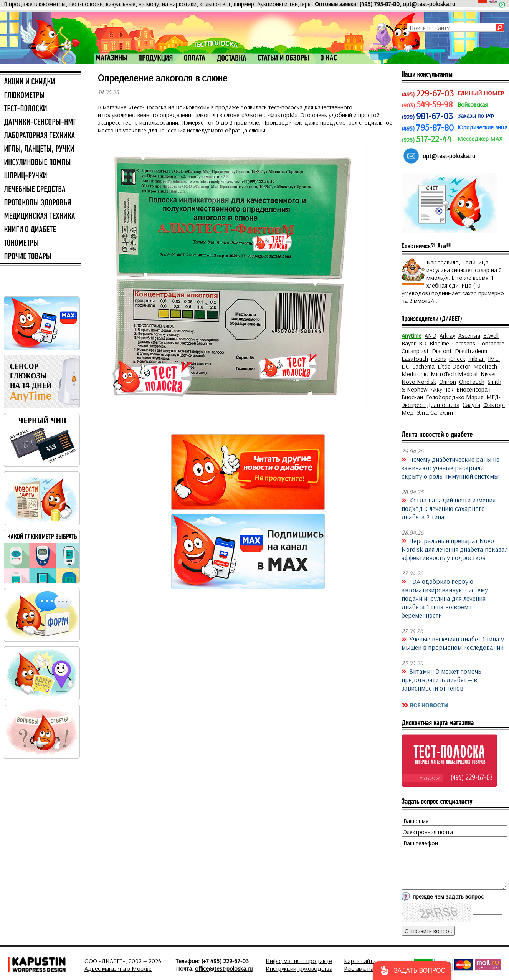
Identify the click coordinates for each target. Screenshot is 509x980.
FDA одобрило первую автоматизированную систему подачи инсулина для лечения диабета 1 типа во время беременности (445, 598)
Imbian (477, 359)
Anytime (411, 335)
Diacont (442, 351)
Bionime (439, 343)
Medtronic (415, 374)
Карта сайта (360, 961)
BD (423, 343)
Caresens (464, 343)
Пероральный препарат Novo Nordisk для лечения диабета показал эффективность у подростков (455, 549)
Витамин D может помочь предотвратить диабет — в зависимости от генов (441, 679)
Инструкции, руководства (299, 968)
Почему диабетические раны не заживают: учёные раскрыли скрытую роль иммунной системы (450, 468)
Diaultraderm (471, 351)
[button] (412, 971)
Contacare (491, 343)
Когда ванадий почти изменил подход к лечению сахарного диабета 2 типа (449, 508)
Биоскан (412, 397)
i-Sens (439, 359)
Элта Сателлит (435, 412)
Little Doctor (454, 366)
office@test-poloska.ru (224, 968)
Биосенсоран (473, 389)
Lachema (423, 366)
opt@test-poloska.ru (429, 4)
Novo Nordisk (419, 382)
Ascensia (469, 335)
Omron (448, 382)
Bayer (409, 343)
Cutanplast (415, 351)
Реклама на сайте (367, 968)
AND (431, 335)
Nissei (488, 374)
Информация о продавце (299, 961)
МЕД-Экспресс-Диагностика (451, 401)
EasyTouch (415, 359)
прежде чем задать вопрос (448, 896)
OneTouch (472, 382)
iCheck (457, 359)
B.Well (491, 335)
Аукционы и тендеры (284, 4)
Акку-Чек (442, 389)
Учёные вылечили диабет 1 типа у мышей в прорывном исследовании (453, 643)
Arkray (447, 335)
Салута (471, 405)
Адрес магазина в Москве (118, 968)
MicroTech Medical (454, 374)
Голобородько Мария (455, 397)
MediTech (485, 366)
